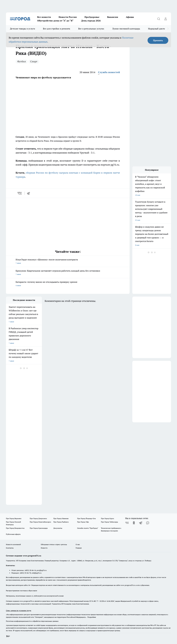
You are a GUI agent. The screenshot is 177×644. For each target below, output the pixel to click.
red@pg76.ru (37, 573)
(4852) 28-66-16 (30, 570)
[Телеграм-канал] (141, 523)
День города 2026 (91, 21)
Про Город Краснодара (39, 528)
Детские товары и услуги (22, 29)
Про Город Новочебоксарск (40, 522)
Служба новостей (109, 72)
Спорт (34, 61)
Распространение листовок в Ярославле (22, 591)
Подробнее (92, 617)
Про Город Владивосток (15, 528)
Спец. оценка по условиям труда (19, 610)
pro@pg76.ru (42, 570)
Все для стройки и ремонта (57, 29)
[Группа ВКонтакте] (127, 523)
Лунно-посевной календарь (126, 29)
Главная (79, 548)
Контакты (10, 548)
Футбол (22, 61)
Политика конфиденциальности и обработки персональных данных (32, 621)
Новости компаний (13, 544)
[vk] (20, 193)
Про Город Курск (107, 518)
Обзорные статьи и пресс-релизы (54, 544)
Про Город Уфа (83, 522)
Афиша (130, 17)
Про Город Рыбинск (61, 522)
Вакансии (113, 17)
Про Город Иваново (61, 518)
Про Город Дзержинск (38, 518)
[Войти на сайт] (166, 19)
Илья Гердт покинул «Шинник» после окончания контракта (68, 262)
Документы (58, 528)
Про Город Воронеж (14, 518)
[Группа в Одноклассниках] (134, 523)
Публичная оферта (13, 534)
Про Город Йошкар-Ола (86, 518)
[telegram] (29, 193)
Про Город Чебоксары (109, 522)
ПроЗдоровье (92, 17)
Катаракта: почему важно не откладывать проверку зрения (68, 284)
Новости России (68, 17)
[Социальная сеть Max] (148, 523)
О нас (78, 544)
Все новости (44, 17)
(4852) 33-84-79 (25, 573)
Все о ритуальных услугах (91, 29)
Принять (158, 40)
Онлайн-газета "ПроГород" (88, 528)
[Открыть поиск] (159, 19)
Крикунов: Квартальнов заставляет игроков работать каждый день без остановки (68, 273)
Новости (44, 548)
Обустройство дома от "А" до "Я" (55, 21)
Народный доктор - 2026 (160, 29)
